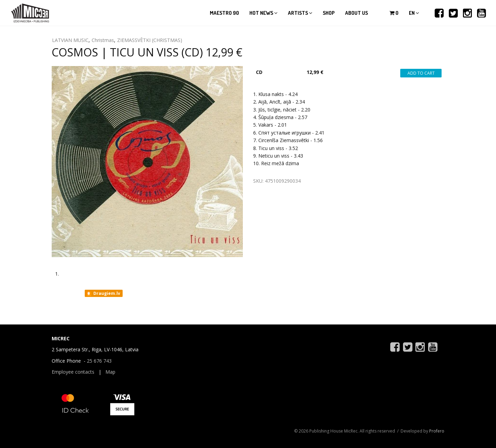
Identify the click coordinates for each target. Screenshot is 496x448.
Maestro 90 (224, 13)
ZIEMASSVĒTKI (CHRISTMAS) (150, 40)
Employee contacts (73, 372)
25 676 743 (99, 361)
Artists (300, 13)
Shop (329, 13)
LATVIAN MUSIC (70, 40)
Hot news (263, 13)
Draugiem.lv (103, 294)
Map (110, 372)
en (414, 13)
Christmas (103, 40)
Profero (437, 431)
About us (356, 13)
